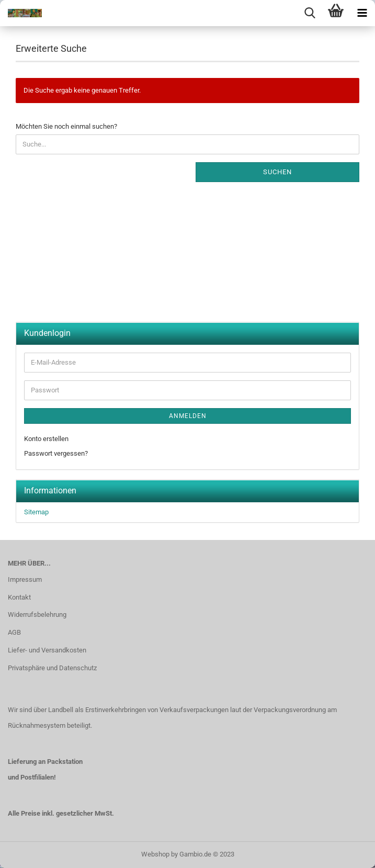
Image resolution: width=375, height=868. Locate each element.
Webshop (155, 854)
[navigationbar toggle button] (362, 13)
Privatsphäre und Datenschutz (52, 668)
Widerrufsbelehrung (37, 615)
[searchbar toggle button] (310, 13)
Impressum (25, 579)
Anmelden (188, 416)
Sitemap (36, 512)
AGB (14, 632)
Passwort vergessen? (56, 453)
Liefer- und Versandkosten (47, 650)
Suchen (277, 172)
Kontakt (19, 597)
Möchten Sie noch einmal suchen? (66, 126)
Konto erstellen (46, 439)
